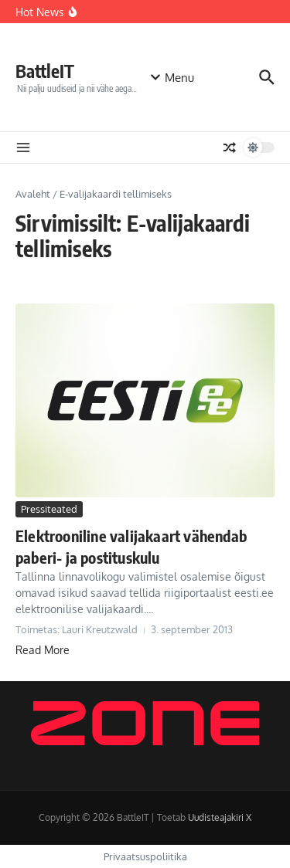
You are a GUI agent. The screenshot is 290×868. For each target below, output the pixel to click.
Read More (43, 650)
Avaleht (33, 194)
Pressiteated (49, 509)
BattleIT (45, 71)
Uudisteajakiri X (220, 817)
